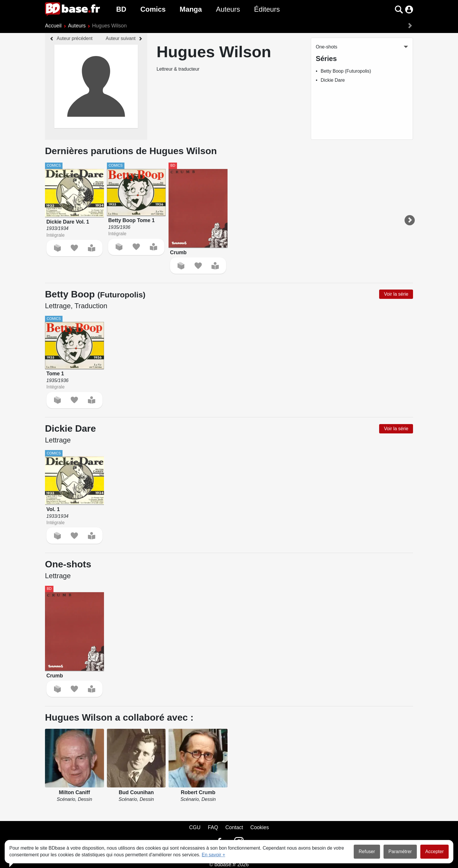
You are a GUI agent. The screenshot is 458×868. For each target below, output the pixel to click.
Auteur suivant (121, 38)
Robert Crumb (198, 792)
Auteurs (228, 9)
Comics (153, 9)
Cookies (260, 827)
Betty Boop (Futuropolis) (346, 71)
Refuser (367, 852)
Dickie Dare (333, 80)
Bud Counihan (136, 792)
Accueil (53, 26)
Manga (191, 9)
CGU (195, 827)
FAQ (213, 827)
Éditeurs (267, 9)
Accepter (434, 852)
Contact (234, 827)
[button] (399, 9)
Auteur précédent (75, 38)
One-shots (327, 47)
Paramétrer (400, 852)
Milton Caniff (75, 792)
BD (121, 9)
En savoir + (214, 855)
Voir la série (396, 294)
